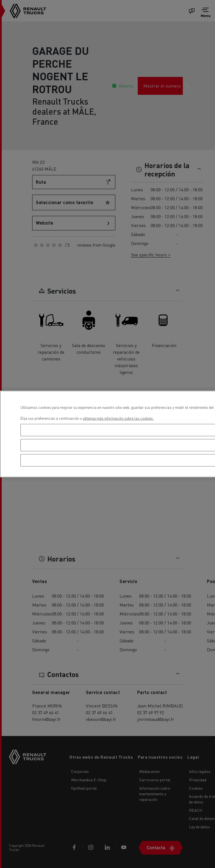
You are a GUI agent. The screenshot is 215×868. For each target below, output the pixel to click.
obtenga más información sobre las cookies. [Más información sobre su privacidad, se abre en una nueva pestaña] (118, 418)
